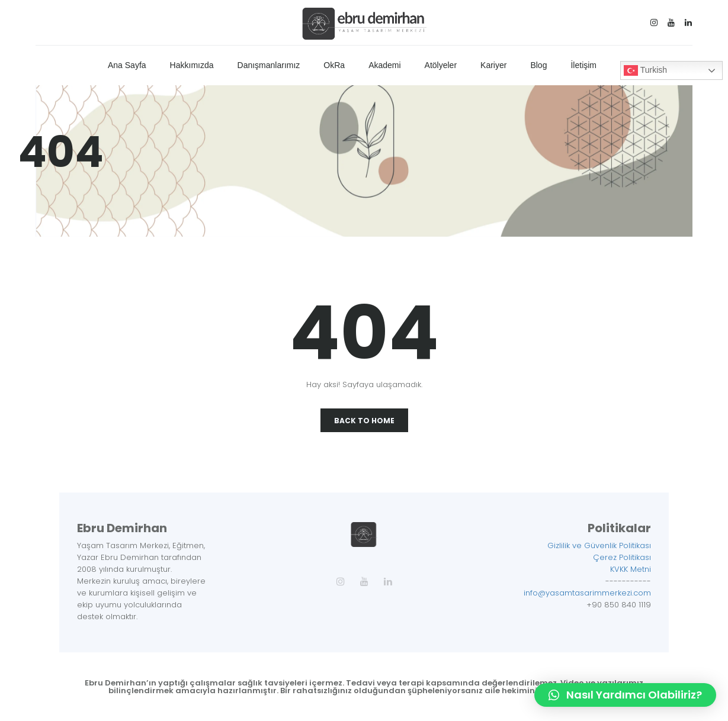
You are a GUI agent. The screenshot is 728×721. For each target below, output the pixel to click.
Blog (538, 65)
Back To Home (364, 421)
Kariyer (493, 65)
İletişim (583, 65)
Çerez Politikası (622, 557)
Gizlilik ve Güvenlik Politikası (599, 545)
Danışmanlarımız (269, 65)
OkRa (334, 65)
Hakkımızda (192, 65)
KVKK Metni (631, 569)
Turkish (645, 70)
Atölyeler (441, 65)
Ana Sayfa (127, 65)
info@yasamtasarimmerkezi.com (587, 593)
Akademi (384, 65)
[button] (625, 695)
